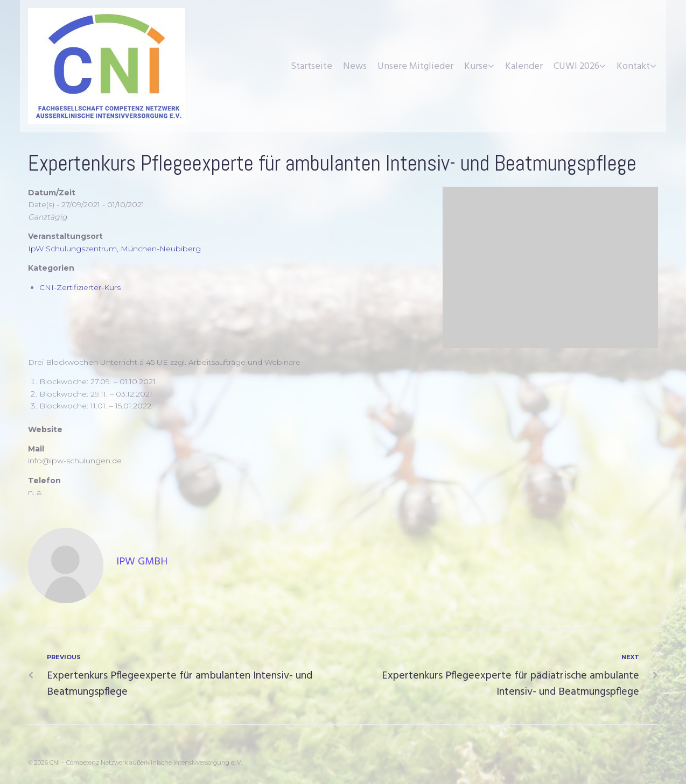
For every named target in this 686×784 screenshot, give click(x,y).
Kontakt (633, 66)
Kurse (476, 66)
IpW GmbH (142, 562)
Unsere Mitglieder (415, 66)
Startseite (311, 66)
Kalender (524, 66)
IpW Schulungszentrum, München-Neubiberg (114, 249)
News (355, 66)
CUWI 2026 (576, 66)
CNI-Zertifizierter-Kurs (80, 287)
